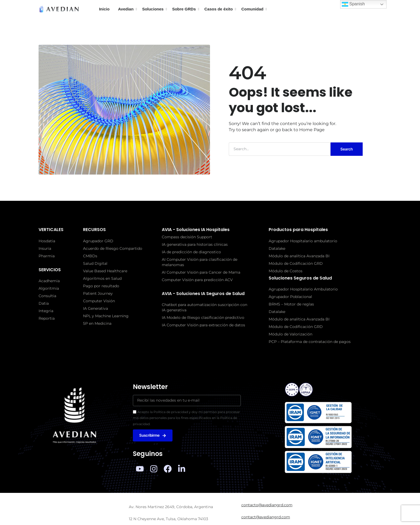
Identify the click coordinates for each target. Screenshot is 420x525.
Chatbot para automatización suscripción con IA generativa (205, 307)
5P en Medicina (97, 323)
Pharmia (47, 256)
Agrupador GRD (98, 241)
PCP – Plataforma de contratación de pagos (310, 342)
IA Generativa (95, 308)
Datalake (277, 248)
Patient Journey (98, 293)
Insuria (45, 248)
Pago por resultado (101, 286)
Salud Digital (95, 263)
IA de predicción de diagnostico (191, 252)
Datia (44, 303)
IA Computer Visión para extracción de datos (203, 325)
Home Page (312, 130)
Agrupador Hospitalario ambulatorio (303, 241)
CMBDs (90, 256)
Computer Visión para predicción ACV (197, 280)
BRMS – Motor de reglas (291, 304)
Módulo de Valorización (290, 334)
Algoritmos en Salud (102, 278)
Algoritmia (49, 288)
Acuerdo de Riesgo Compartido (113, 248)
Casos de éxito (219, 9)
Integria (46, 311)
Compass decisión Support (187, 237)
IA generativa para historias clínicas (195, 244)
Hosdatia (47, 241)
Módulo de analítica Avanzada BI (299, 256)
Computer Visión (99, 301)
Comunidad (252, 9)
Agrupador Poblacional (290, 297)
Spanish (353, 4)
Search (347, 149)
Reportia (47, 318)
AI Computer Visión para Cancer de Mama (201, 272)
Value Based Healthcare (105, 271)
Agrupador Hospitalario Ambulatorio (303, 289)
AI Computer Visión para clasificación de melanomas (200, 262)
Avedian (126, 9)
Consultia (47, 296)
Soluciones (153, 9)
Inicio (104, 9)
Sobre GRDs (184, 9)
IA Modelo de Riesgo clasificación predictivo (203, 318)
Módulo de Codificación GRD (296, 263)
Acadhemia (49, 281)
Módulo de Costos (286, 271)
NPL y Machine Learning (106, 316)
